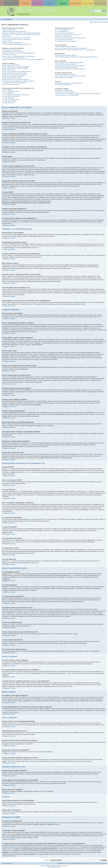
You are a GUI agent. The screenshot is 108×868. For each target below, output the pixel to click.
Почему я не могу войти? (9, 30)
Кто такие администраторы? (63, 30)
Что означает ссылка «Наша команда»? (66, 41)
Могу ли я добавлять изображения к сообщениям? (16, 95)
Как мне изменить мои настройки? (11, 50)
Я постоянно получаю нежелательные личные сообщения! (71, 48)
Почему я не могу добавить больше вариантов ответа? (17, 71)
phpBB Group (56, 823)
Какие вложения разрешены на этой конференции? (69, 83)
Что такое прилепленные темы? (11, 99)
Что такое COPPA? (7, 41)
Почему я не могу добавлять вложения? (13, 76)
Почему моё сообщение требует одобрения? (14, 83)
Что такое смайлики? (8, 93)
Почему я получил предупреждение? (12, 78)
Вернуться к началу (9, 118)
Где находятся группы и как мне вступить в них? (68, 35)
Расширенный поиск (100, 12)
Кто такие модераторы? (61, 31)
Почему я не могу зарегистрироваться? (13, 43)
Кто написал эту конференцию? (63, 90)
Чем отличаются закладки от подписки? (66, 74)
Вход (107, 22)
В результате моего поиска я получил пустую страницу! (70, 66)
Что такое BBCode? (7, 90)
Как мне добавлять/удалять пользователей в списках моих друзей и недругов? (76, 57)
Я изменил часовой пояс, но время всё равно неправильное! (18, 53)
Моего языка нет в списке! (9, 55)
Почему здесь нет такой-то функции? (65, 92)
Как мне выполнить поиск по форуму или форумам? (69, 62)
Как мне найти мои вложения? (63, 85)
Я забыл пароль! (7, 36)
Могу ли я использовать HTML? (11, 91)
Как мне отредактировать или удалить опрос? (14, 73)
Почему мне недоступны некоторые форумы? (14, 75)
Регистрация (100, 22)
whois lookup (12, 847)
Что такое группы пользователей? (64, 33)
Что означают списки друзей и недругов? (66, 55)
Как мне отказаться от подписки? (64, 78)
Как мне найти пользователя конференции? (67, 67)
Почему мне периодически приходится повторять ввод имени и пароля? (21, 33)
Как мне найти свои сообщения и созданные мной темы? (70, 69)
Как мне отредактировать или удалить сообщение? (16, 67)
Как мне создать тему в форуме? (11, 65)
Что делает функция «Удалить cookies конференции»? (17, 44)
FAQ (93, 22)
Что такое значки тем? (8, 103)
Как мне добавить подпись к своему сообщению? (15, 68)
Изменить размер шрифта (106, 19)
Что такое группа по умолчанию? (64, 39)
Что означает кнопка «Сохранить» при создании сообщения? (18, 81)
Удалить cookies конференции (74, 863)
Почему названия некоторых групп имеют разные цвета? (70, 38)
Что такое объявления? (8, 98)
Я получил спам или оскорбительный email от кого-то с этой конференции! (75, 50)
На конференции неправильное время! (13, 51)
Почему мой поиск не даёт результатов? (66, 64)
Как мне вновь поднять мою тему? (11, 84)
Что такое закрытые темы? (9, 101)
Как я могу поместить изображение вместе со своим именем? (19, 56)
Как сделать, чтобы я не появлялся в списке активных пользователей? (21, 35)
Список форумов (7, 19)
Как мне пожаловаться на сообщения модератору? (16, 79)
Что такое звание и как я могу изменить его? (14, 58)
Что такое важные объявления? (11, 96)
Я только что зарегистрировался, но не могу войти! (16, 38)
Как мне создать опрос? (9, 70)
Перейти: (47, 860)
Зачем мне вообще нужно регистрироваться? (14, 31)
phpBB (47, 866)
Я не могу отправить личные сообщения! (66, 46)
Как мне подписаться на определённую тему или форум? (70, 76)
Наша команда (61, 863)
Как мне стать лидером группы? (64, 36)
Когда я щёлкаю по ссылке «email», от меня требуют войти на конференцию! (23, 59)
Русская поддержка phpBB (54, 867)
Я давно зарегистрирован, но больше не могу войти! (16, 39)
